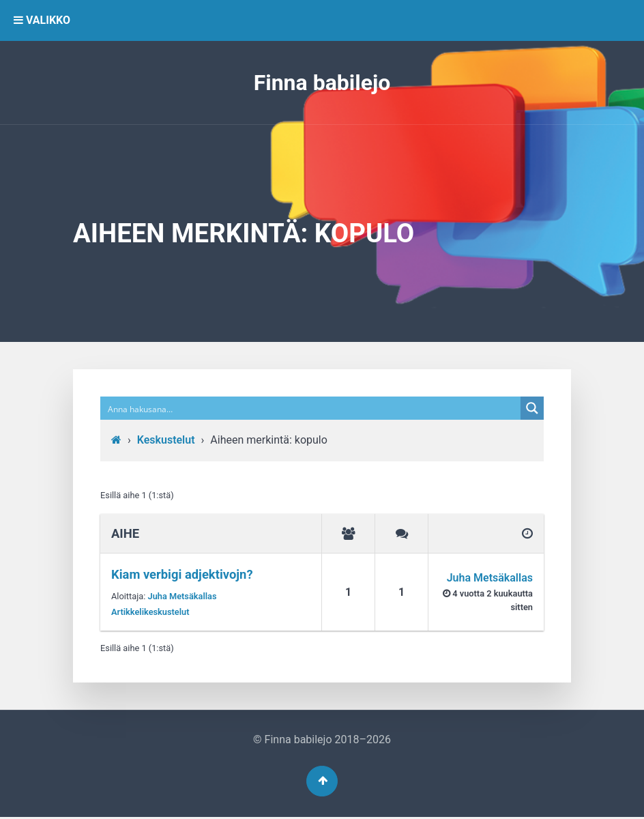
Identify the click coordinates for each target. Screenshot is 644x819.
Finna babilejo (322, 83)
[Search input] (311, 408)
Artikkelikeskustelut (150, 612)
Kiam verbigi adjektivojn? (182, 574)
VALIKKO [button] (42, 20)
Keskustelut (166, 440)
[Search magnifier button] (532, 408)
